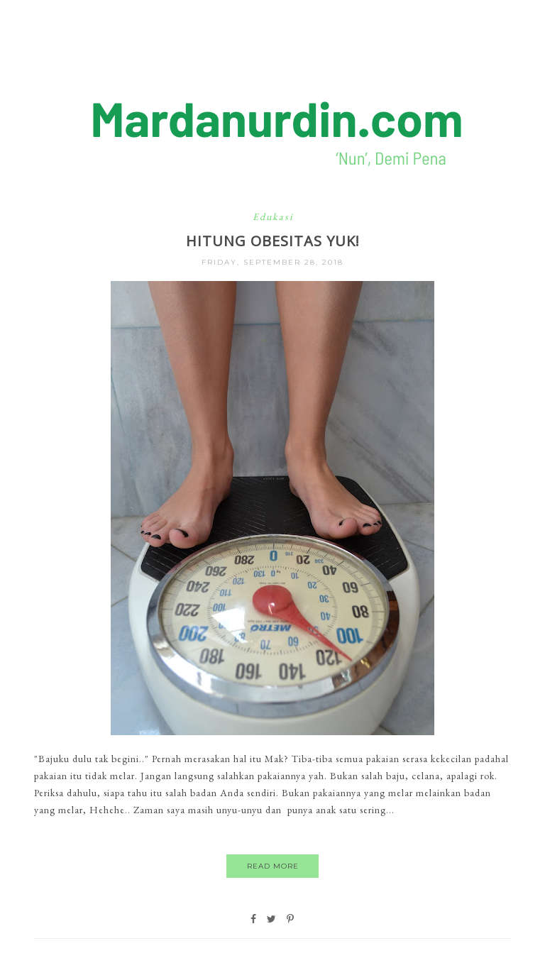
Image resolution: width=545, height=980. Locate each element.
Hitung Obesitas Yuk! (273, 241)
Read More (273, 866)
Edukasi (273, 216)
